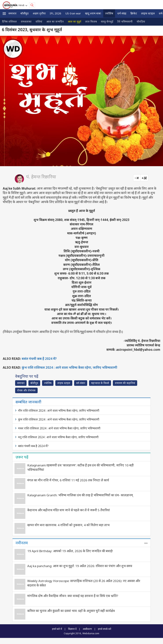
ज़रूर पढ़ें (22, 457)
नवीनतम (22, 543)
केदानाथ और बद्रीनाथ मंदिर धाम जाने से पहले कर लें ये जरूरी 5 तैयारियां (69, 510)
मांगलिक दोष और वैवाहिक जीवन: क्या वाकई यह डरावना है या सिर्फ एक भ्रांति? (73, 596)
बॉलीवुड (25, 13)
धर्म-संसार (81, 383)
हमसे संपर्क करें (105, 629)
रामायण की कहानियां (125, 383)
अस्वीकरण (87, 629)
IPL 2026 (56, 13)
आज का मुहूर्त (74, 21)
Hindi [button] (22, 5)
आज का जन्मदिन (55, 21)
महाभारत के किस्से (100, 383)
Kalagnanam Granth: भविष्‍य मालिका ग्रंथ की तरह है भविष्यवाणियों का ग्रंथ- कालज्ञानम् (80, 495)
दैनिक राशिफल (9, 21)
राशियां (39, 21)
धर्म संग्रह (122, 13)
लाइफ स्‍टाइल (148, 13)
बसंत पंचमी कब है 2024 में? (39, 359)
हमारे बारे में (57, 629)
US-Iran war (73, 13)
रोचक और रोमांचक (26, 390)
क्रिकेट (134, 13)
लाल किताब (91, 21)
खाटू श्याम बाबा (93, 13)
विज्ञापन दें (72, 629)
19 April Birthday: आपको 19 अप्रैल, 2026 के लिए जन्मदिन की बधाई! (70, 551)
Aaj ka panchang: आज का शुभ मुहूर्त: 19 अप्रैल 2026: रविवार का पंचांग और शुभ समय (80, 566)
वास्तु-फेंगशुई (107, 21)
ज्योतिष (109, 13)
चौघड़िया (141, 21)
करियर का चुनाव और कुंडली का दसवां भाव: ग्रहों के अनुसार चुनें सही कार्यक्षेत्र (71, 611)
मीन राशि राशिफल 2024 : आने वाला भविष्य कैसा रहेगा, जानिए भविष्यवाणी (59, 411)
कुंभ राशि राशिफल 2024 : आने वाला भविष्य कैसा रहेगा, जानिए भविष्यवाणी (70, 367)
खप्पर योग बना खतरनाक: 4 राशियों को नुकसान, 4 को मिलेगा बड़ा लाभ (68, 525)
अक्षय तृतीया (39, 13)
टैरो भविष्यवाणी (125, 21)
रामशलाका (26, 21)
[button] (4, 14)
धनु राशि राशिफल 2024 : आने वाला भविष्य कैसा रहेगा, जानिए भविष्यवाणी (58, 437)
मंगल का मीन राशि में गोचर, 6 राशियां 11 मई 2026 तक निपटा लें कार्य (68, 480)
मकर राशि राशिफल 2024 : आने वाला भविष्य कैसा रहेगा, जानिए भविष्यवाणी (59, 428)
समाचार (12, 13)
